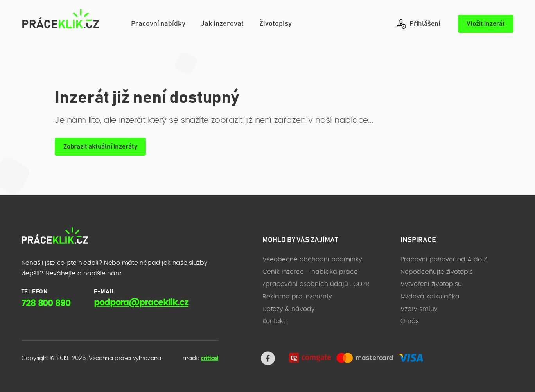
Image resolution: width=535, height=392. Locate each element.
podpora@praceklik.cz (141, 302)
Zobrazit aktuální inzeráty (100, 147)
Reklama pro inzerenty (297, 297)
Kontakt (274, 321)
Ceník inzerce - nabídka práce (310, 272)
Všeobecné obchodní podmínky (312, 259)
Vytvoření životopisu (431, 284)
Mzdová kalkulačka (430, 297)
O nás (410, 321)
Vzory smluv (419, 309)
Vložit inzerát (486, 24)
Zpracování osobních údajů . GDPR (316, 284)
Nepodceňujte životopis (437, 272)
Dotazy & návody (289, 309)
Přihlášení (418, 24)
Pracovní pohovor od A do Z (444, 259)
